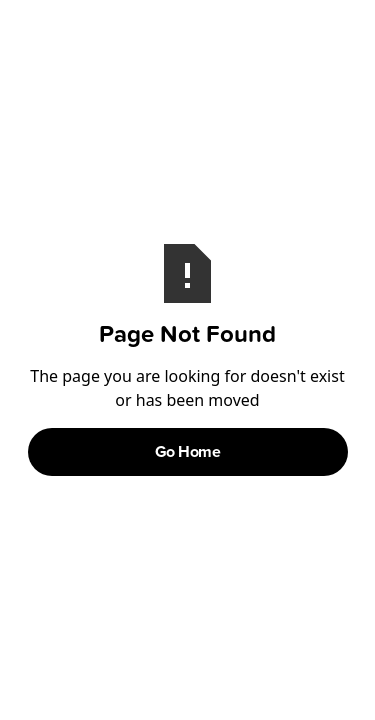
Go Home (188, 451)
